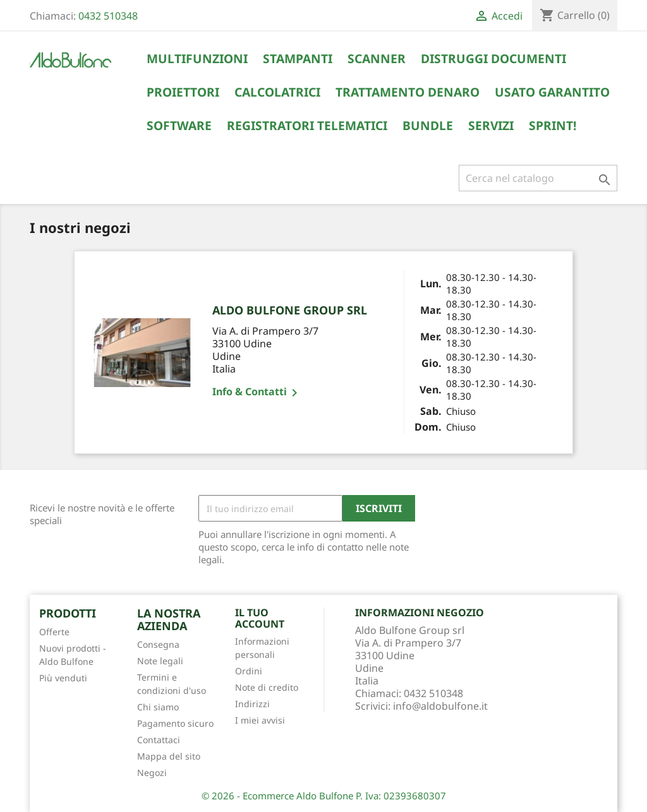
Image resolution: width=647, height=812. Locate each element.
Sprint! (553, 126)
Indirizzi (252, 704)
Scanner (377, 59)
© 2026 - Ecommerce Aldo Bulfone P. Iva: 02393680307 (324, 796)
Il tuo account (260, 618)
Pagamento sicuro (175, 723)
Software (179, 126)
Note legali (160, 661)
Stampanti (298, 59)
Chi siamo (158, 707)
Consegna (158, 644)
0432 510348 (108, 16)
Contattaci (159, 740)
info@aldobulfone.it (440, 706)
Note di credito (267, 687)
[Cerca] (538, 178)
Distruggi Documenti (493, 59)
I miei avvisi (260, 720)
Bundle (428, 126)
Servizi (491, 126)
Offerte (54, 632)
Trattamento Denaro (408, 92)
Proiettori (183, 92)
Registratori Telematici (307, 126)
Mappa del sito (169, 756)
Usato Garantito (552, 92)
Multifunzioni (197, 59)
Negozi (152, 773)
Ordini (249, 671)
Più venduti (63, 678)
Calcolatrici (277, 92)
